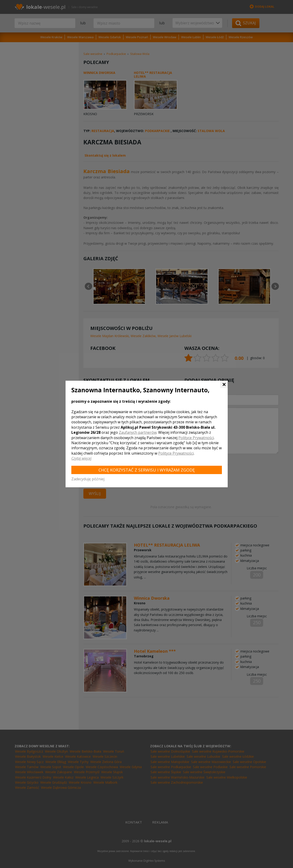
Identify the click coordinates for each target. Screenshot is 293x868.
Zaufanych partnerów (138, 432)
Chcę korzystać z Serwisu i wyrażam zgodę (147, 470)
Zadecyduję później (88, 479)
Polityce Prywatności (196, 438)
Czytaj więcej (81, 458)
